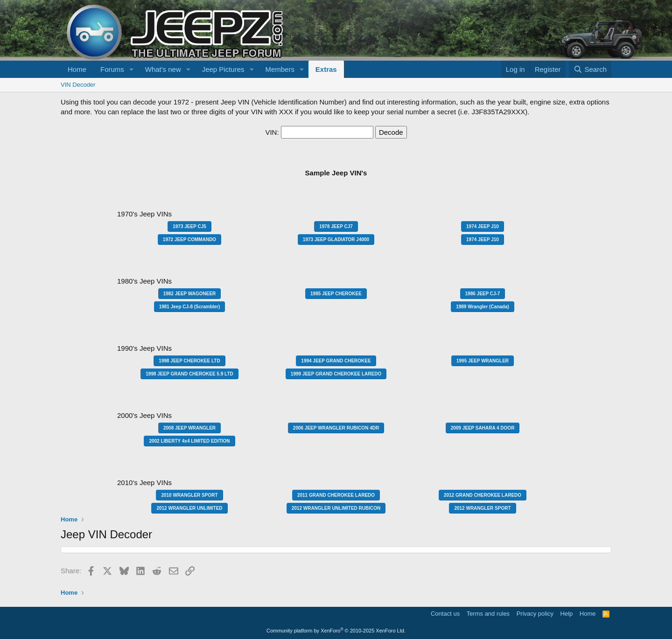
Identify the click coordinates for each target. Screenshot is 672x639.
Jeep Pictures (223, 69)
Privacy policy (535, 614)
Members (280, 69)
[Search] (590, 69)
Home (77, 69)
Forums (112, 69)
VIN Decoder (78, 85)
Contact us (445, 614)
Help (567, 614)
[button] (132, 69)
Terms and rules (488, 614)
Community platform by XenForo (336, 631)
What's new (163, 69)
